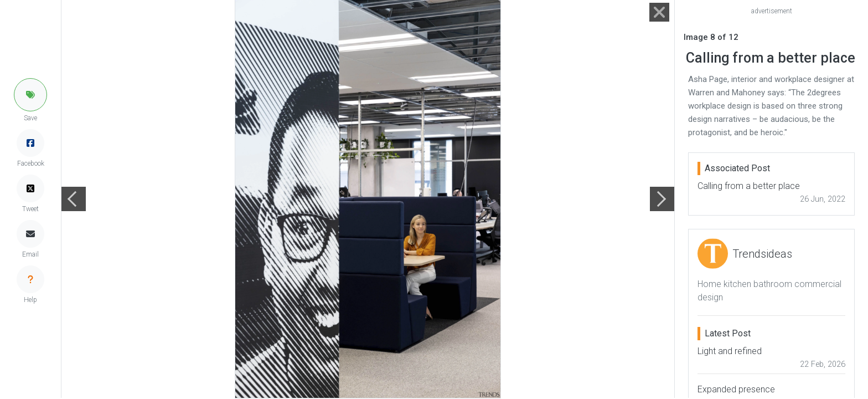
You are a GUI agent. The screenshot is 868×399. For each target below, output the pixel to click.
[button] (30, 95)
